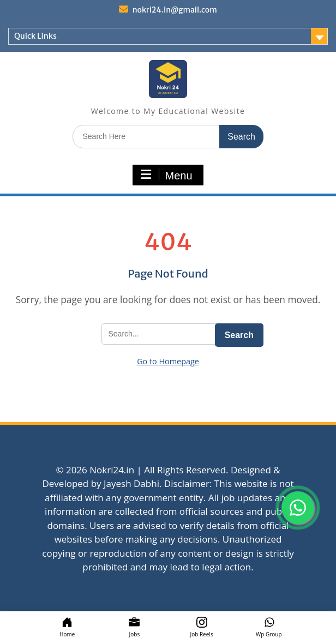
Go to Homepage (168, 361)
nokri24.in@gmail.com (175, 10)
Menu (166, 175)
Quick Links (35, 36)
